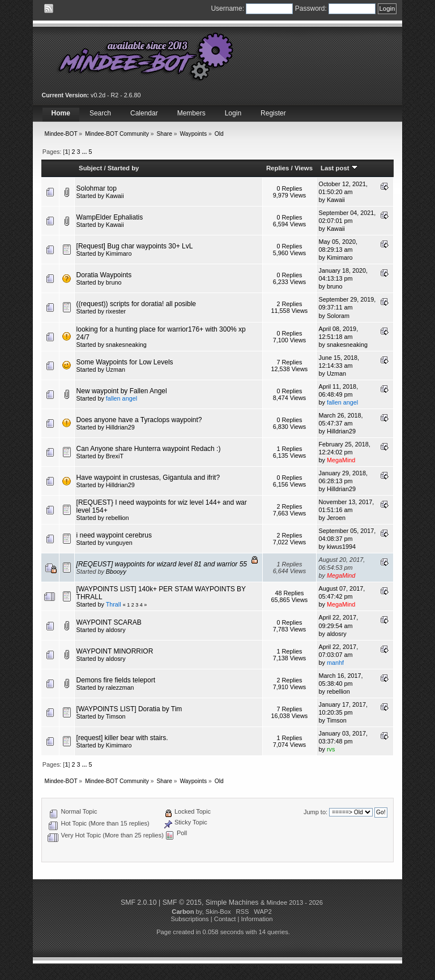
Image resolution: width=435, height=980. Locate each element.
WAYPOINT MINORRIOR (115, 651)
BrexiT (115, 456)
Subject (90, 168)
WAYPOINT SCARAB (109, 622)
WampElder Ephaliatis (110, 217)
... (85, 152)
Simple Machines (232, 902)
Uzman (116, 369)
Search (100, 113)
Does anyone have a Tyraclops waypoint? (139, 420)
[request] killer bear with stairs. (122, 738)
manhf (335, 663)
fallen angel (121, 398)
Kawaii (115, 196)
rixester (116, 311)
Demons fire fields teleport (116, 680)
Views (304, 168)
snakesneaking (126, 345)
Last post (339, 168)
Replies (278, 168)
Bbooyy (116, 571)
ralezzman (120, 687)
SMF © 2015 (182, 902)
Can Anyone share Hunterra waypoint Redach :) (149, 449)
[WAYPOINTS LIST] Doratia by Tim (129, 709)
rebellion (118, 518)
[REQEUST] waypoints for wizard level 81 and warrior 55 (162, 564)
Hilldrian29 (120, 427)
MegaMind (341, 460)
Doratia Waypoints (104, 275)
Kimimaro (119, 253)
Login (233, 113)
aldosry (116, 630)
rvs (331, 749)
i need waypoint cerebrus (114, 535)
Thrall (114, 604)
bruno (114, 282)
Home (61, 113)
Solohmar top (97, 188)
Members (191, 113)
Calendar (144, 113)
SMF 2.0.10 (139, 902)
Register (273, 113)
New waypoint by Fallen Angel (122, 391)
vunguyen (119, 543)
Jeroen (336, 518)
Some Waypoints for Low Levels (125, 362)
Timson (116, 716)
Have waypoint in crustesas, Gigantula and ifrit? (148, 478)
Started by (123, 168)
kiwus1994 (341, 547)
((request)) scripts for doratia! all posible (136, 304)
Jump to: (315, 812)
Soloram (338, 316)
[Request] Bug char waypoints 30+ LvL (135, 246)
